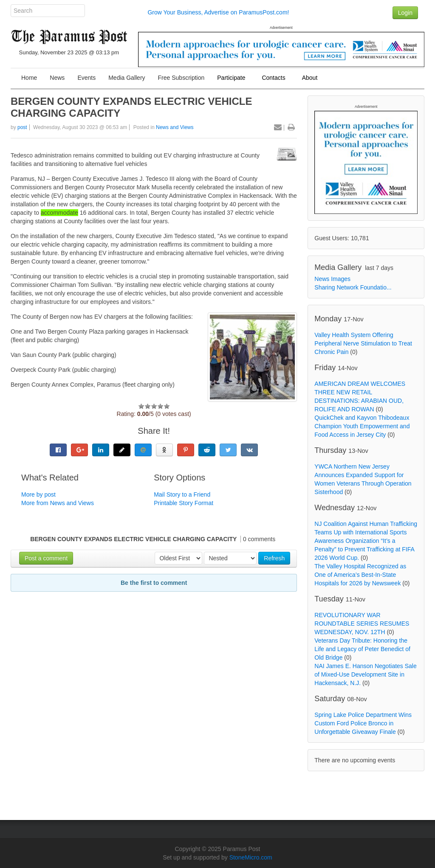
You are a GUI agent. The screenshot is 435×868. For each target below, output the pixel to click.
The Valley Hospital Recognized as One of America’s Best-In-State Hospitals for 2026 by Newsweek (360, 575)
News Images (332, 279)
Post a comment (46, 558)
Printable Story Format (184, 503)
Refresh (274, 558)
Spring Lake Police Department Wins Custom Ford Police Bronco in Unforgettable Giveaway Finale (363, 723)
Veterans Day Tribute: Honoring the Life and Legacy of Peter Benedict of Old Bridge (362, 649)
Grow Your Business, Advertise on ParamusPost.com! (218, 12)
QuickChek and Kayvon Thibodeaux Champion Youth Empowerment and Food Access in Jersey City (362, 426)
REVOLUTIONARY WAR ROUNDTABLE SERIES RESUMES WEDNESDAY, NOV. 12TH (362, 624)
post (22, 127)
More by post (38, 494)
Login (405, 13)
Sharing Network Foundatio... (353, 287)
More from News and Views (58, 503)
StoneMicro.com (251, 857)
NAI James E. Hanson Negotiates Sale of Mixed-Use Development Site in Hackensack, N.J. (365, 674)
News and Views (175, 127)
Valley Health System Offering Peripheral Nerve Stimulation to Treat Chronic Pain (363, 343)
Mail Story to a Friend (182, 494)
